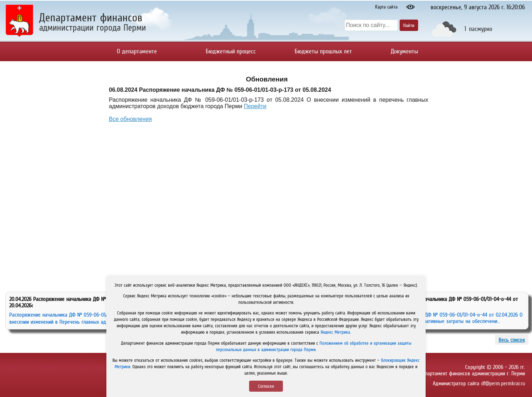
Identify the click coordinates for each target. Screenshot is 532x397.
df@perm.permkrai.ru (503, 383)
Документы (404, 51)
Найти (409, 25)
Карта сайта (386, 7)
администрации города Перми (93, 27)
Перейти (255, 106)
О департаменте (137, 51)
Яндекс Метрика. (336, 332)
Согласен (266, 386)
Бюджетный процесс (231, 51)
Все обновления (130, 119)
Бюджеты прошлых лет (323, 51)
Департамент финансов (91, 17)
